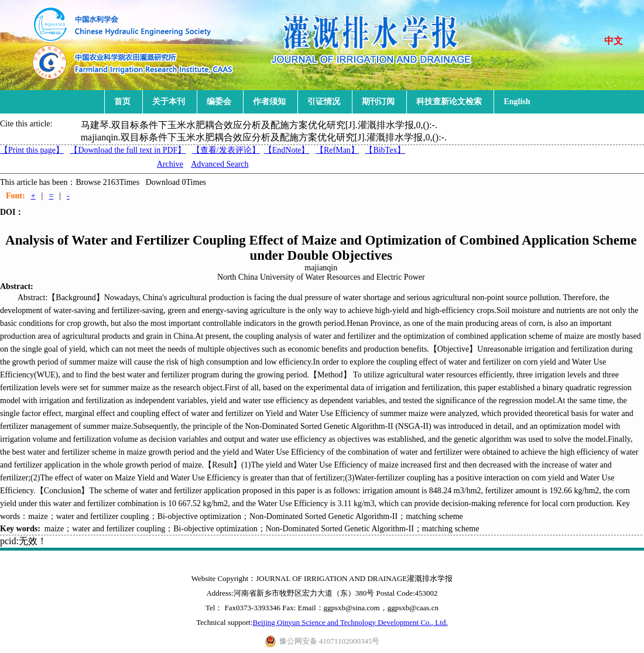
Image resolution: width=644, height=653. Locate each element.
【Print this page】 (32, 150)
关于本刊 (169, 102)
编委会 (219, 102)
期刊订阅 (378, 102)
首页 (122, 102)
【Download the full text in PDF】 (128, 150)
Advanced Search (220, 164)
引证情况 (324, 102)
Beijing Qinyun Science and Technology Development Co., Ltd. (350, 622)
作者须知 (269, 102)
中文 (614, 41)
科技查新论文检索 (449, 102)
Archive (170, 164)
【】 (226, 150)
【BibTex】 (385, 150)
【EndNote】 (287, 150)
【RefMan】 (337, 150)
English (517, 102)
